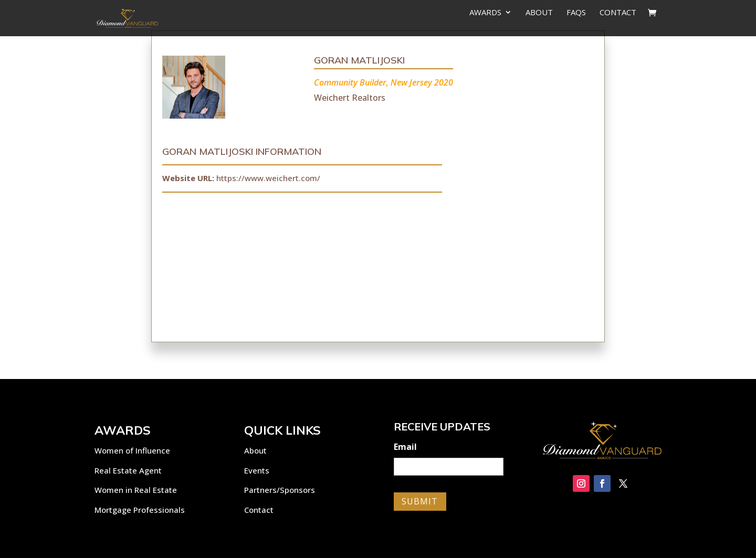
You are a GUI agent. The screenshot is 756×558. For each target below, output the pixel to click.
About (539, 13)
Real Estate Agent (128, 470)
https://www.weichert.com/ (268, 178)
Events (257, 470)
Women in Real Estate (136, 490)
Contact (618, 13)
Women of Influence (132, 450)
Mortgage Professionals (140, 510)
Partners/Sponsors (280, 490)
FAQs (576, 13)
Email (405, 447)
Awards (485, 13)
